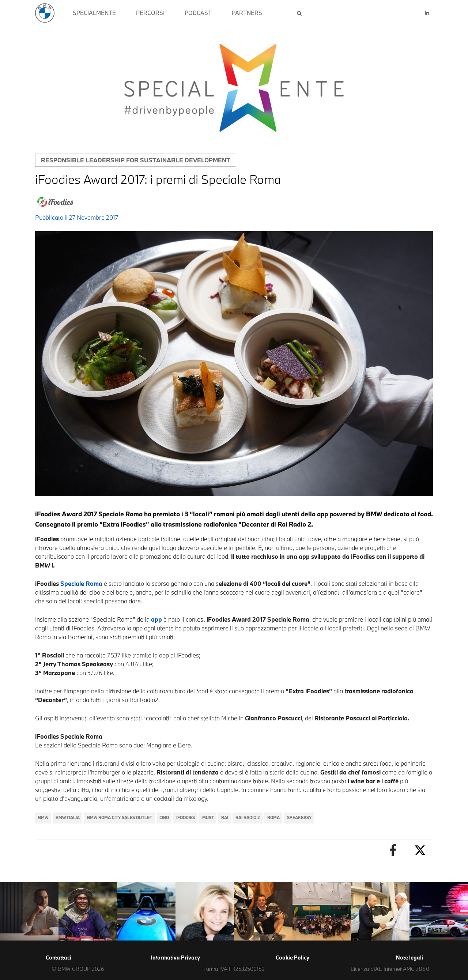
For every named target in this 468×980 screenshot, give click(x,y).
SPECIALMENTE (94, 13)
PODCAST (198, 13)
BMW (43, 817)
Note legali (409, 958)
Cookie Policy (292, 958)
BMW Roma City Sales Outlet (120, 817)
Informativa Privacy (175, 958)
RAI (225, 817)
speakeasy (299, 817)
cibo (164, 817)
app (156, 619)
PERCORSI (150, 13)
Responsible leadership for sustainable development (136, 160)
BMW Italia (68, 817)
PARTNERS (247, 13)
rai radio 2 (248, 817)
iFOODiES (186, 817)
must (208, 817)
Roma (273, 817)
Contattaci (58, 958)
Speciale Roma (81, 583)
